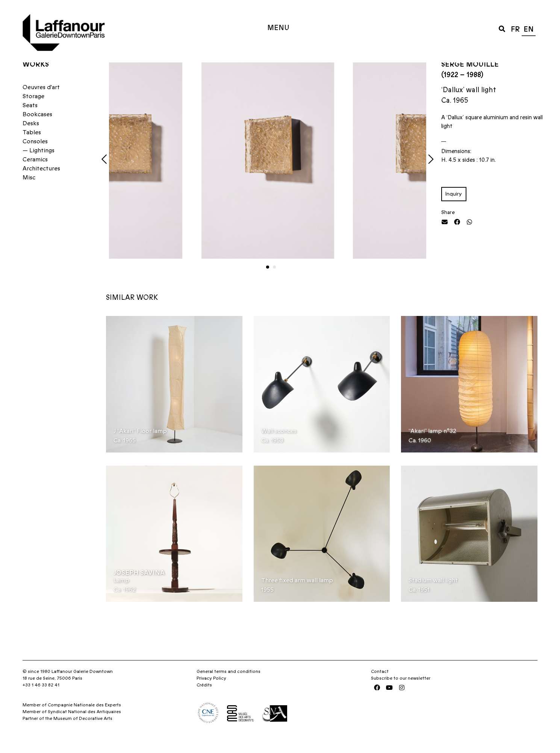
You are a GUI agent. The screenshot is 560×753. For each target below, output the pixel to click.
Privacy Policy (211, 693)
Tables (32, 147)
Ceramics (35, 174)
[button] (502, 28)
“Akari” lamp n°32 (432, 445)
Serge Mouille (470, 79)
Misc (29, 192)
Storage (33, 111)
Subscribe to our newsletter (401, 693)
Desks (31, 138)
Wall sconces (279, 445)
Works (36, 79)
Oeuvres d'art (41, 102)
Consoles (35, 156)
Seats (30, 120)
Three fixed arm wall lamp (297, 595)
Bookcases (37, 129)
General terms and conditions (229, 686)
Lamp (121, 595)
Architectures (41, 183)
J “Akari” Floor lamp (140, 445)
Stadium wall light (433, 595)
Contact (380, 686)
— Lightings (39, 165)
